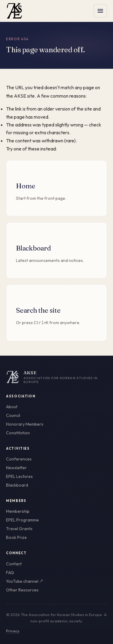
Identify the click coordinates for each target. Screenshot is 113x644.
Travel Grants (19, 529)
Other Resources (22, 590)
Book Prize (16, 537)
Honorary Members (25, 424)
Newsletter (16, 468)
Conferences (19, 459)
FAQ (10, 573)
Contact (14, 564)
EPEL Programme (22, 520)
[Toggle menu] (100, 11)
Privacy (13, 631)
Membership (18, 511)
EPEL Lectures (19, 476)
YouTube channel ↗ (25, 581)
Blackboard (17, 485)
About (12, 407)
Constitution (18, 433)
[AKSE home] (56, 377)
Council (13, 415)
